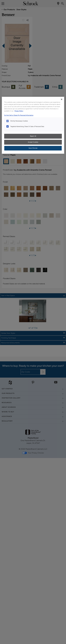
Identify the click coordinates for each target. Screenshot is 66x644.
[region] (33, 125)
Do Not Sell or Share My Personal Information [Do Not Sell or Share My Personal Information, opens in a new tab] (19, 115)
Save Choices (33, 148)
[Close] (62, 99)
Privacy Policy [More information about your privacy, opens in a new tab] (19, 111)
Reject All (33, 136)
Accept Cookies (33, 142)
